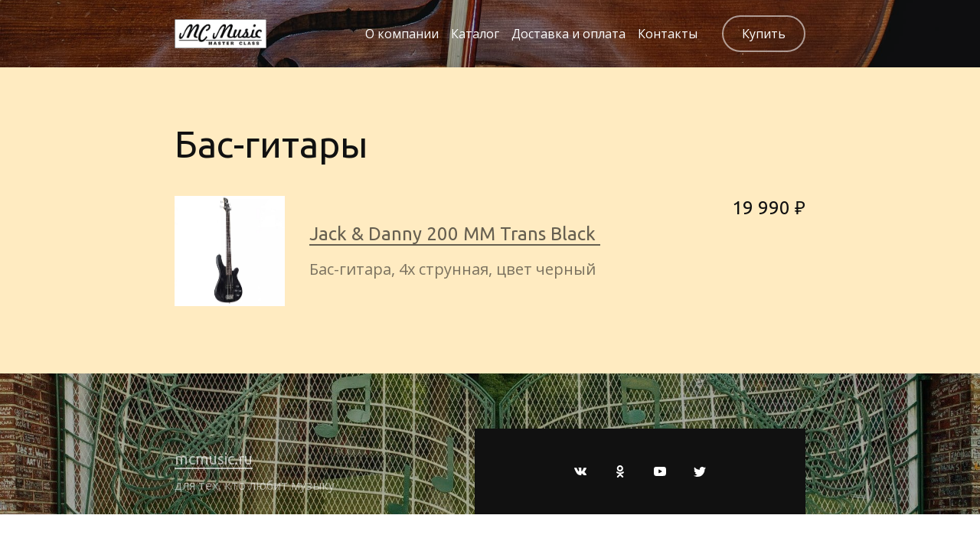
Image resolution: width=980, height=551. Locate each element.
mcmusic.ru (214, 459)
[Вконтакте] (580, 471)
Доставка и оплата (568, 34)
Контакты (668, 34)
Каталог (475, 34)
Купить (764, 34)
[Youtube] (660, 471)
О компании (402, 34)
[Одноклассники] (620, 471)
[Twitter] (700, 471)
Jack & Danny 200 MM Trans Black (455, 234)
